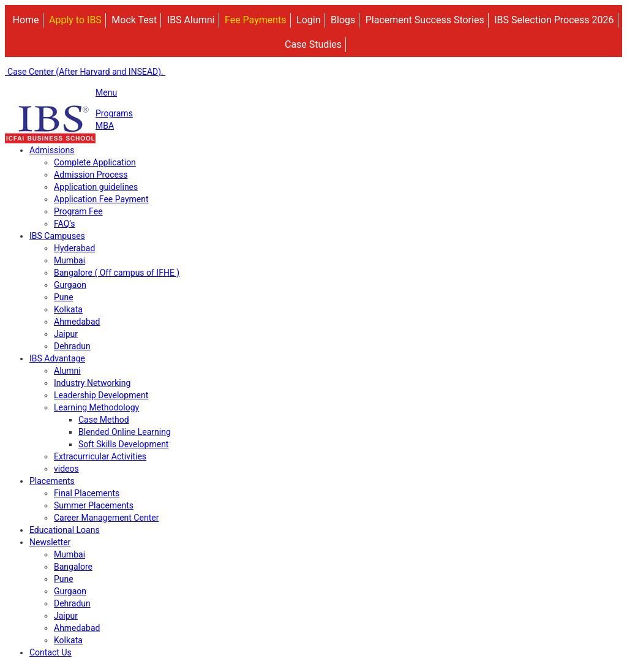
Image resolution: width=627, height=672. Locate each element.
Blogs (343, 20)
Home (25, 20)
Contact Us (51, 652)
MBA (105, 126)
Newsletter (50, 542)
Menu (106, 92)
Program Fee (78, 211)
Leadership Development (101, 395)
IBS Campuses (57, 236)
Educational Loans (65, 530)
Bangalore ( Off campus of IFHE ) (117, 273)
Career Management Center (106, 518)
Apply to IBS (75, 20)
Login (308, 20)
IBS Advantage (57, 358)
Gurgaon (70, 285)
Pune (64, 297)
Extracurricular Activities (100, 456)
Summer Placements (94, 505)
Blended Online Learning (125, 432)
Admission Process (91, 175)
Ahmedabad (77, 322)
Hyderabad (74, 248)
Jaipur (66, 334)
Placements (52, 481)
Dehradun (72, 346)
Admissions (52, 150)
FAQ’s (65, 224)
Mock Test (134, 20)
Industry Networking (92, 383)
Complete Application (95, 162)
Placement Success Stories (425, 20)
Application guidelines (96, 187)
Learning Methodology (96, 407)
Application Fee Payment (101, 199)
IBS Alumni (191, 20)
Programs (114, 113)
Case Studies (313, 44)
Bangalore (73, 567)
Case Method (104, 420)
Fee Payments (256, 20)
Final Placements (87, 493)
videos (66, 469)
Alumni (67, 371)
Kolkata (68, 309)
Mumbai (69, 260)
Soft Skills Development (123, 444)
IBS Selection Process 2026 (554, 20)
